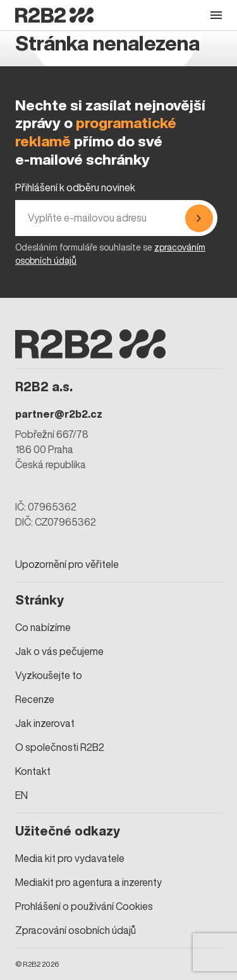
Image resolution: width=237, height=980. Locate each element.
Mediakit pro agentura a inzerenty (88, 882)
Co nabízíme (43, 627)
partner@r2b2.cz (59, 414)
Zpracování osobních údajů (76, 930)
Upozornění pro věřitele (67, 564)
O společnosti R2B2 (60, 747)
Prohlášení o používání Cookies (84, 906)
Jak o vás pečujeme (59, 651)
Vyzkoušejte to (49, 675)
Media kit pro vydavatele (70, 858)
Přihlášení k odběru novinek (75, 187)
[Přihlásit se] (199, 218)
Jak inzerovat (45, 723)
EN (21, 795)
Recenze (35, 699)
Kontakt (33, 771)
